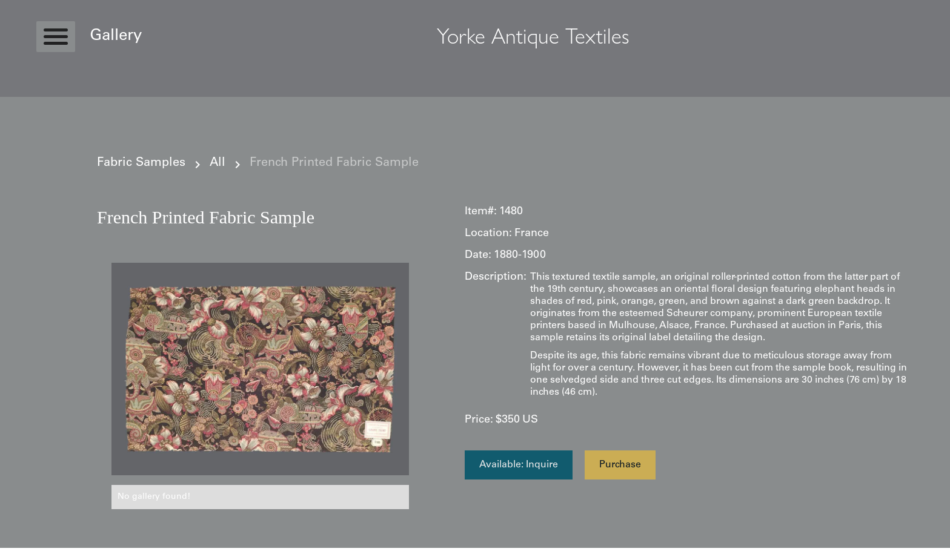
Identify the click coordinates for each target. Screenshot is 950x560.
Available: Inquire (519, 465)
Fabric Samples (141, 163)
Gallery (116, 36)
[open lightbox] (260, 369)
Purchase (620, 465)
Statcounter (24, 554)
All (218, 163)
